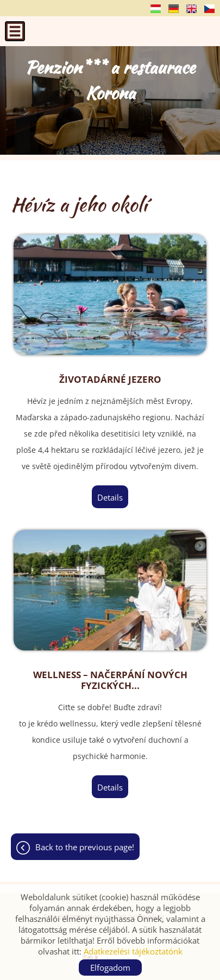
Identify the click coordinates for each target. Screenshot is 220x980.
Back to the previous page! (85, 847)
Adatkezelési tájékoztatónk (133, 951)
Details (110, 497)
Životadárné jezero (110, 380)
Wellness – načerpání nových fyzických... (110, 680)
